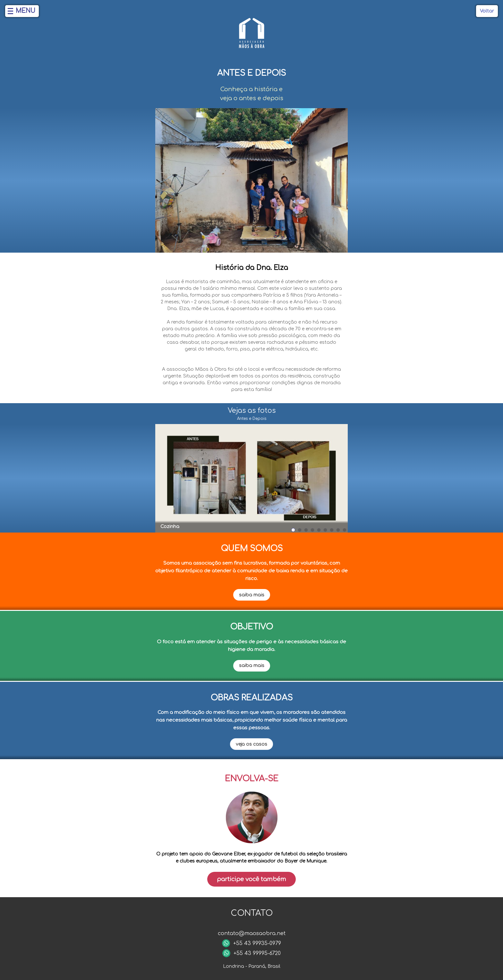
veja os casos (251, 744)
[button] (293, 530)
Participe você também (251, 879)
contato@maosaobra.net (252, 933)
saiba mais (252, 595)
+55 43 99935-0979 (257, 943)
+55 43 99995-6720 (257, 953)
